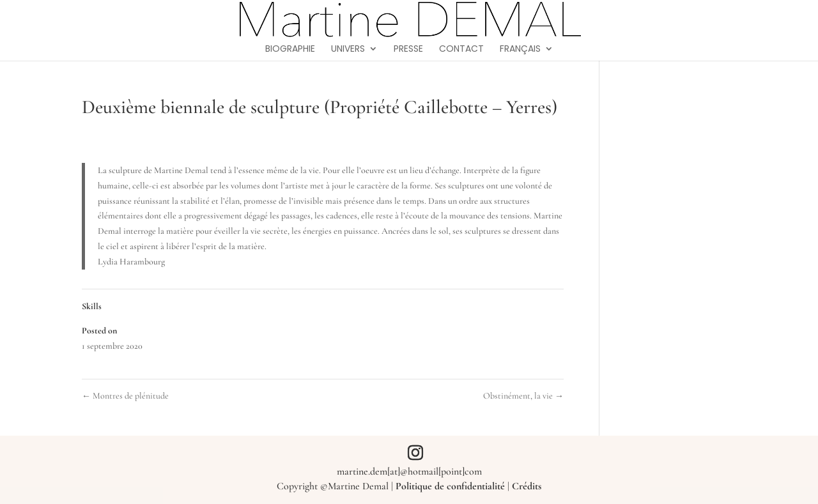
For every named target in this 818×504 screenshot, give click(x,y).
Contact (461, 50)
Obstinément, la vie (523, 396)
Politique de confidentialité (450, 486)
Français (520, 50)
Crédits (527, 486)
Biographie (290, 50)
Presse (408, 50)
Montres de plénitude (125, 396)
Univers (348, 50)
